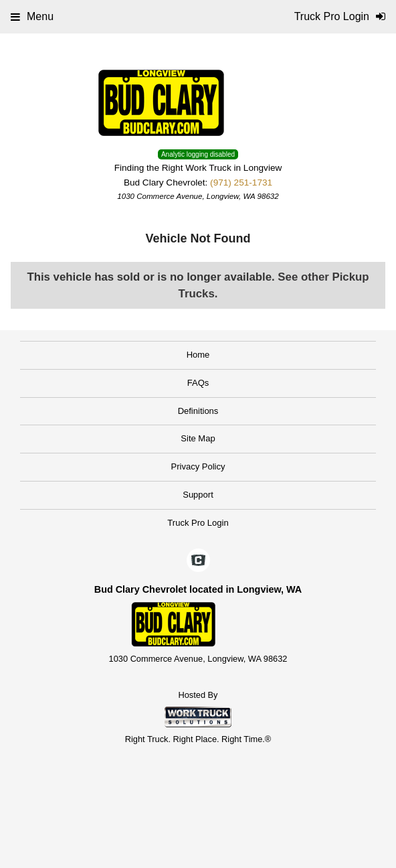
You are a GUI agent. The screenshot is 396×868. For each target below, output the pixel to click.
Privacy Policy (198, 466)
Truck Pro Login (198, 523)
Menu (32, 16)
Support (198, 495)
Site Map (198, 438)
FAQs (198, 383)
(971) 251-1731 (241, 183)
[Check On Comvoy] (198, 561)
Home (198, 355)
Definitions (198, 411)
